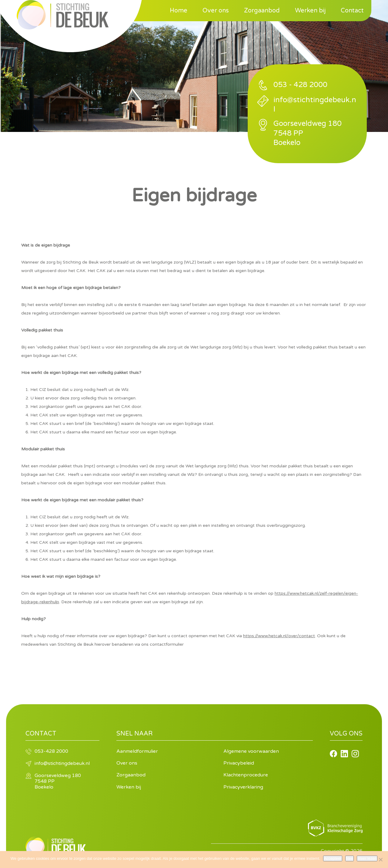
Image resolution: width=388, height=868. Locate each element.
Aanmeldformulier (137, 751)
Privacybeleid (239, 763)
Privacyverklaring (243, 787)
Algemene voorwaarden (251, 751)
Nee (350, 858)
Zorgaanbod (262, 11)
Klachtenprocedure (246, 775)
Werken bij (310, 11)
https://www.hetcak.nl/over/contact (279, 636)
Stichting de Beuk (63, 15)
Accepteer (333, 858)
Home (179, 11)
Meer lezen (367, 858)
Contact (352, 11)
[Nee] (380, 860)
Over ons (216, 11)
